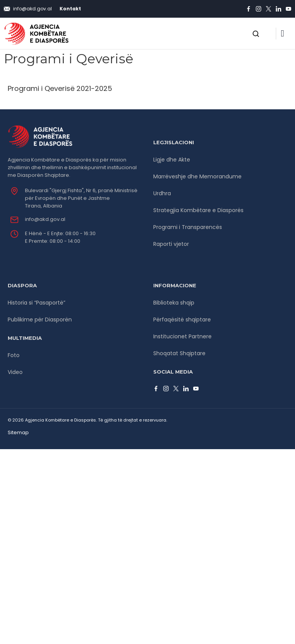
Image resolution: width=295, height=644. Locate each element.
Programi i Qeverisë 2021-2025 (60, 88)
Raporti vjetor (171, 244)
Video (15, 372)
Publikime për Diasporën (40, 320)
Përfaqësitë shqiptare (182, 320)
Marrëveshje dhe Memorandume (197, 176)
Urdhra (162, 193)
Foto (14, 355)
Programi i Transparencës (188, 227)
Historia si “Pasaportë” (36, 303)
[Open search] (256, 34)
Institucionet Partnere (182, 336)
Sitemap (18, 432)
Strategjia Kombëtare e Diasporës (198, 210)
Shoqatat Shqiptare (179, 353)
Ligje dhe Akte (172, 160)
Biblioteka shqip (174, 303)
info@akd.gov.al (45, 219)
